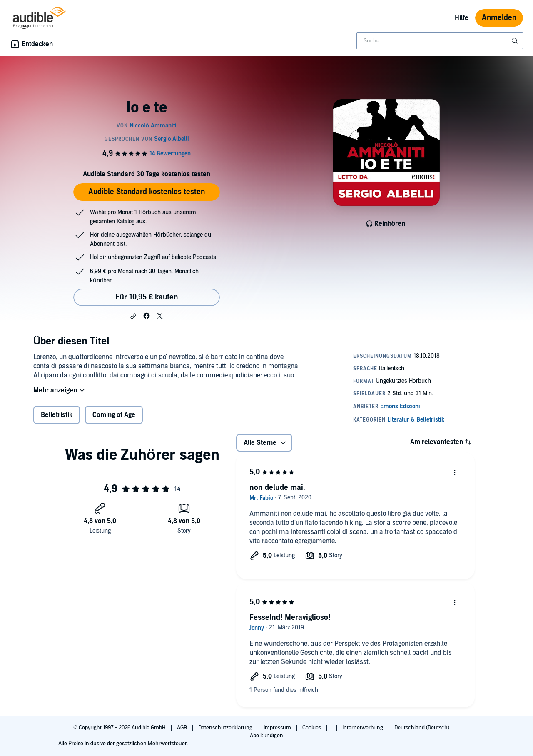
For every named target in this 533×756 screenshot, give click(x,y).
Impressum (278, 728)
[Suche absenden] (516, 41)
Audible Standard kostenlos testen (147, 192)
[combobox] (440, 41)
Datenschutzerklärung (226, 728)
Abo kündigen (266, 736)
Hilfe (462, 18)
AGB (183, 728)
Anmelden (499, 18)
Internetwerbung (363, 728)
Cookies (312, 728)
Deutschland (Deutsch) (422, 728)
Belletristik (57, 420)
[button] (133, 316)
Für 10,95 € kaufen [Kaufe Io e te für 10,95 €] (147, 297)
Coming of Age (114, 420)
